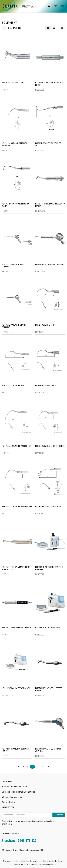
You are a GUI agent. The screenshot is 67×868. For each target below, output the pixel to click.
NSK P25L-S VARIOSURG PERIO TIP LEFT (48, 144)
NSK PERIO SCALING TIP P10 (13, 385)
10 (32, 767)
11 (38, 767)
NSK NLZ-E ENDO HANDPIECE (13, 83)
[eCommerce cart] (55, 6)
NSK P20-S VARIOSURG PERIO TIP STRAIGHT (15, 144)
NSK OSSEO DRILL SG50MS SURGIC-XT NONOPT (49, 84)
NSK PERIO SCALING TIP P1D (46, 385)
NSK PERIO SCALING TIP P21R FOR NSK (17, 507)
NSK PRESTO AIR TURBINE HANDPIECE (17, 628)
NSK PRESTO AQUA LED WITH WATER (16, 688)
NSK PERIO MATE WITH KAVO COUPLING (13, 265)
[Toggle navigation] (62, 6)
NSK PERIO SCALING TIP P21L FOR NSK (50, 446)
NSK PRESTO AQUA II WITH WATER (48, 628)
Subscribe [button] (59, 815)
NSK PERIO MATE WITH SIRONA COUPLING (14, 326)
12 (43, 767)
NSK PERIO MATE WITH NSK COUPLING (49, 264)
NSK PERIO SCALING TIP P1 (45, 325)
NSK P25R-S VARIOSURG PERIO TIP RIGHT (15, 205)
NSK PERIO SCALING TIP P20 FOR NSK (16, 446)
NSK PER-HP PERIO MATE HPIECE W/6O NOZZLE (50, 205)
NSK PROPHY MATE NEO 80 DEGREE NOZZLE (16, 750)
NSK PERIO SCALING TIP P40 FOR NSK (49, 507)
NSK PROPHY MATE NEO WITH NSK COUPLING (48, 750)
